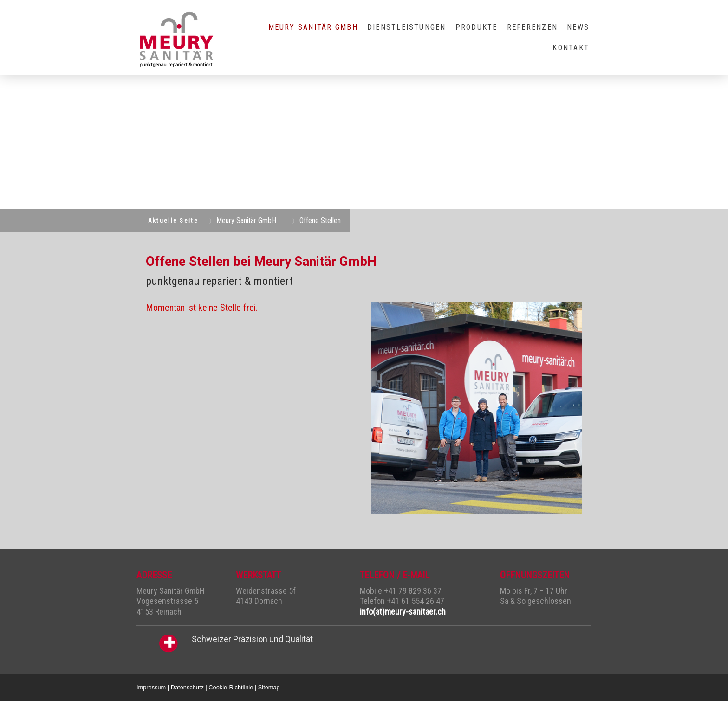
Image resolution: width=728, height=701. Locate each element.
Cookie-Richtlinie (231, 687)
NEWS (578, 27)
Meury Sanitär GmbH (313, 27)
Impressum (151, 687)
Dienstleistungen (407, 27)
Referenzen (532, 27)
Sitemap (269, 687)
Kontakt (571, 48)
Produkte (477, 27)
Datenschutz (187, 687)
